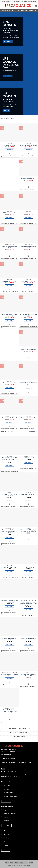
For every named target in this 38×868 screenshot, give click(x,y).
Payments (7, 810)
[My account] (33, 6)
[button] (2, 6)
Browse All (33, 119)
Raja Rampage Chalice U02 (10, 247)
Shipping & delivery (10, 814)
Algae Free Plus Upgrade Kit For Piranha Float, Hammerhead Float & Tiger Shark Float (29, 603)
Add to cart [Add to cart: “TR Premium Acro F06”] (29, 286)
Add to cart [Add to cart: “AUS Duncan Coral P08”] (10, 286)
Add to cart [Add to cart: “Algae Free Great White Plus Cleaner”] (29, 680)
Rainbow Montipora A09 (29, 418)
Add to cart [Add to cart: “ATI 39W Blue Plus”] (29, 572)
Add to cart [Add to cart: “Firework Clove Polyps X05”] (29, 354)
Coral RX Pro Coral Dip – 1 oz (28, 495)
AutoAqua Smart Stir (10, 567)
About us (6, 834)
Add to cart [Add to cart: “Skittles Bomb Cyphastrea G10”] (29, 252)
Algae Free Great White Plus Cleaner (28, 675)
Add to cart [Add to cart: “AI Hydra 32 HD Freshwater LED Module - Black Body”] (10, 716)
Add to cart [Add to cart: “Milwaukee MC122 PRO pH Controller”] (10, 500)
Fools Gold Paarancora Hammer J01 (10, 315)
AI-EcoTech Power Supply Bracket (29, 639)
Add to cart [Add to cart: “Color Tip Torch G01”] (10, 150)
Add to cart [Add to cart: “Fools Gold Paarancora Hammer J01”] (10, 321)
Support (6, 821)
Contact (6, 845)
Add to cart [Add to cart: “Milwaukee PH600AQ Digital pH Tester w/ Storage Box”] (29, 536)
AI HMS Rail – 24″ (29, 458)
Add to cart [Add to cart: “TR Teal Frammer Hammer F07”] (29, 389)
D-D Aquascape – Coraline (9, 674)
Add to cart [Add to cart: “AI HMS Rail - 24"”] (29, 462)
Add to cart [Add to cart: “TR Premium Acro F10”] (10, 217)
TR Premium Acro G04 (28, 213)
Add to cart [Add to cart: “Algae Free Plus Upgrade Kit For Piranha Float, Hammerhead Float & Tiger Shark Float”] (29, 610)
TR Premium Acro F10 (10, 213)
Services (6, 838)
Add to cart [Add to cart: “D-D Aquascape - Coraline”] (10, 679)
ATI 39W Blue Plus (29, 567)
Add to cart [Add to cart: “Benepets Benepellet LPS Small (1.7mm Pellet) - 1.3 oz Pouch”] (10, 465)
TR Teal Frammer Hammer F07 (29, 384)
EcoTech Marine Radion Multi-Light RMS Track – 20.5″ (10, 532)
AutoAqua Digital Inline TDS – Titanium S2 (9, 601)
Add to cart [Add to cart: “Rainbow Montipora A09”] (29, 422)
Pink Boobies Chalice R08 (9, 418)
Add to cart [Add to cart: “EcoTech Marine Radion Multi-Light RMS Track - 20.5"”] (10, 537)
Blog (5, 842)
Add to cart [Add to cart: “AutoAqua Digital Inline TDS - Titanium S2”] (10, 607)
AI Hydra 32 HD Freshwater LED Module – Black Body (10, 711)
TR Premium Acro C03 (10, 383)
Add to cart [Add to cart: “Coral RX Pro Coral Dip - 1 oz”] (29, 500)
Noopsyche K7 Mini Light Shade (10, 639)
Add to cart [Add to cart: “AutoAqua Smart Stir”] (10, 572)
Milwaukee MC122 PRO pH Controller (10, 495)
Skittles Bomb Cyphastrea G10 (29, 247)
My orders (7, 786)
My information (8, 793)
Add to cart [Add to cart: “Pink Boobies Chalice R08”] (10, 422)
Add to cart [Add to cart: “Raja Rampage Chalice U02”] (10, 252)
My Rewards (7, 789)
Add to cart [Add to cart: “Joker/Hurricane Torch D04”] (29, 150)
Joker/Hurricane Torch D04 (28, 145)
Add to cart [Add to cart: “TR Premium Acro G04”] (29, 217)
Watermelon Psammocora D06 (28, 315)
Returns (6, 817)
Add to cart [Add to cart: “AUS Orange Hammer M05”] (29, 183)
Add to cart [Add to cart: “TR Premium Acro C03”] (10, 387)
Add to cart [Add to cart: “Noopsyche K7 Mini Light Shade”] (10, 644)
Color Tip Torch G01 (9, 145)
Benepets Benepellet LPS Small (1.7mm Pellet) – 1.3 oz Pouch (10, 459)
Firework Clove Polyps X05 (29, 350)
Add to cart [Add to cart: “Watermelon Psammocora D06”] (29, 321)
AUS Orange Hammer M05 (29, 179)
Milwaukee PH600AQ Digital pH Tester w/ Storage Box (29, 531)
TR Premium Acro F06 (29, 281)
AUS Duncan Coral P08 (9, 281)
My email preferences (10, 796)
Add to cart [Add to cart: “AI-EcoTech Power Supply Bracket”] (29, 644)
